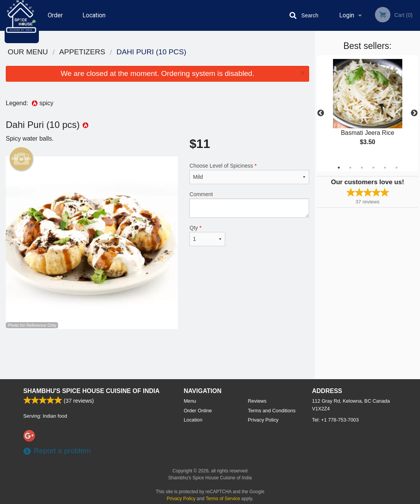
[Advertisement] (157, 354)
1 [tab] (339, 168)
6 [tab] (397, 168)
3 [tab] (362, 168)
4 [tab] (373, 168)
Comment (249, 204)
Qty (207, 235)
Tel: (335, 420)
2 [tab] (350, 168)
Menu (190, 401)
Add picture (21, 159)
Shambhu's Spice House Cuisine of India (92, 391)
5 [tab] (385, 168)
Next (414, 113)
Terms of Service (223, 499)
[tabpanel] (367, 109)
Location (102, 15)
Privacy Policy (263, 420)
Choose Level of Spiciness (249, 173)
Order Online (64, 21)
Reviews (257, 401)
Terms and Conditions (272, 411)
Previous (321, 113)
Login (347, 15)
